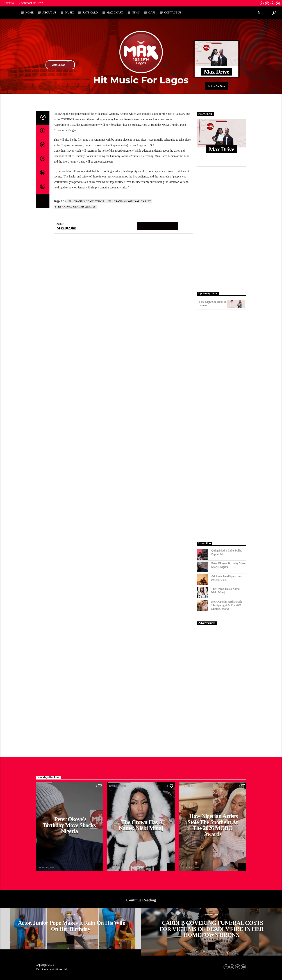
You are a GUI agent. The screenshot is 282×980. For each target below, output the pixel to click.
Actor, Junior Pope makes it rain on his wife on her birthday (71, 926)
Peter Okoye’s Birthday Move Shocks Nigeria (228, 565)
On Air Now (217, 86)
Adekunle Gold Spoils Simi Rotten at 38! (227, 578)
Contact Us (173, 12)
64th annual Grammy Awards (76, 207)
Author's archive (158, 226)
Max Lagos (60, 65)
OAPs (152, 12)
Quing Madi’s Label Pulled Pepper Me (227, 552)
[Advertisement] (222, 228)
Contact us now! (31, 3)
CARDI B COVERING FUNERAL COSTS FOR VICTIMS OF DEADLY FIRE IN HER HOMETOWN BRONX (211, 929)
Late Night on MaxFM (213, 302)
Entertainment (120, 786)
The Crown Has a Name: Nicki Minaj (226, 591)
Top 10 (8, 3)
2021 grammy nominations (86, 201)
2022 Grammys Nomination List (129, 201)
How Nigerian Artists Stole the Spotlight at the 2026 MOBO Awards (227, 605)
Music (69, 12)
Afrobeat (44, 786)
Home (29, 12)
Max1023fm (66, 228)
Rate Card (90, 12)
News (136, 12)
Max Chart (115, 12)
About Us (49, 12)
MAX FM (43, 865)
